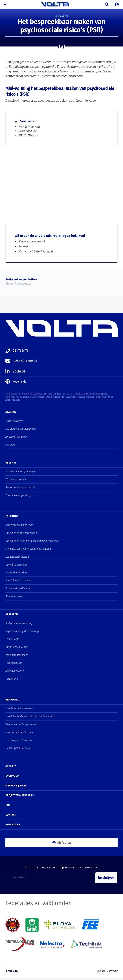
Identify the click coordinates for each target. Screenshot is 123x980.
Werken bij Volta (16, 786)
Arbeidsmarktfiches (17, 655)
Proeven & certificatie (18, 588)
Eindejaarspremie (16, 479)
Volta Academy (14, 421)
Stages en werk (14, 596)
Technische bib (14, 663)
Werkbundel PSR (29, 127)
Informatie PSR (28, 135)
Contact (11, 815)
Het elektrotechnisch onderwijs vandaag (28, 549)
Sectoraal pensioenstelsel (20, 487)
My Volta (62, 842)
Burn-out (24, 246)
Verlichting (12, 679)
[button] (6, 5)
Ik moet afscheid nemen (19, 732)
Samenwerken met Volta (19, 525)
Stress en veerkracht (32, 241)
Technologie (12, 639)
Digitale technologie (17, 647)
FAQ (8, 805)
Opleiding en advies (17, 565)
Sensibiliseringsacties (18, 581)
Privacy (113, 970)
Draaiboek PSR (28, 131)
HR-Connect (13, 700)
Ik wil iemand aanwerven (20, 709)
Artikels (11, 766)
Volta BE (16, 371)
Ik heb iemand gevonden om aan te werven (30, 716)
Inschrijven (106, 877)
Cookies (100, 970)
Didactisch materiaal (17, 557)
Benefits (11, 463)
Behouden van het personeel (21, 724)
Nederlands (16, 382)
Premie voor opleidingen (19, 495)
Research (12, 614)
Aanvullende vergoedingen (20, 472)
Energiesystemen (15, 671)
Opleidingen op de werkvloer (22, 533)
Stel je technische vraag (19, 623)
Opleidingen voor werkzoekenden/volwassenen (32, 541)
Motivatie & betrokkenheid (36, 251)
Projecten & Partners (20, 795)
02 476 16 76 (17, 351)
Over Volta (12, 776)
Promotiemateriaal (16, 573)
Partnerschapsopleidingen (20, 429)
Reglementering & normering (22, 631)
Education (12, 516)
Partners (10, 445)
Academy (11, 412)
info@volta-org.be (21, 361)
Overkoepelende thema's (19, 740)
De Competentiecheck (18, 748)
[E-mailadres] (50, 877)
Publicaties (13, 824)
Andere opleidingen (16, 437)
